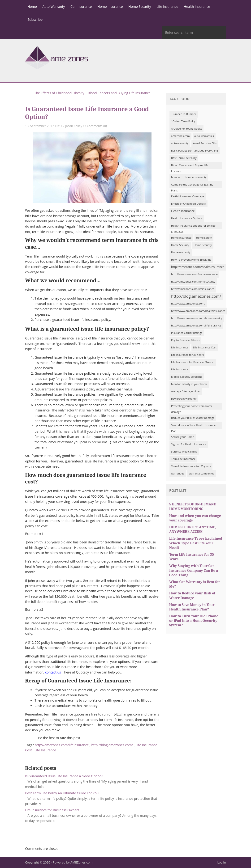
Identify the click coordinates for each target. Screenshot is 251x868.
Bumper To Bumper (184, 114)
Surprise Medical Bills (184, 452)
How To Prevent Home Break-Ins (191, 260)
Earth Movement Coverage (188, 197)
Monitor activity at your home (189, 384)
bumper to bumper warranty (189, 177)
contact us (53, 672)
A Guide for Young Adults (186, 129)
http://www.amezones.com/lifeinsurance (196, 326)
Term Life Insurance (183, 459)
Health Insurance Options (187, 218)
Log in (222, 863)
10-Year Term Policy (183, 121)
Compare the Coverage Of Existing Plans (192, 186)
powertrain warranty (184, 399)
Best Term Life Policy (184, 158)
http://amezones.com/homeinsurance (194, 274)
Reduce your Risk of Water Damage (193, 418)
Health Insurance (183, 211)
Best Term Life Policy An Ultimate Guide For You (62, 793)
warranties (178, 474)
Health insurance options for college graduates (193, 227)
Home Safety (204, 238)
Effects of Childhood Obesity (188, 204)
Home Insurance (181, 238)
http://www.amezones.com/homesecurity (197, 318)
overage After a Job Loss (186, 392)
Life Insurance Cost (205, 348)
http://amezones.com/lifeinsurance (62, 745)
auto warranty (180, 143)
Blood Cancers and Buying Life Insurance (119, 93)
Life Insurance (45, 750)
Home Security (180, 245)
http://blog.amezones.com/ (112, 745)
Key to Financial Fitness (185, 340)
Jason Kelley (74, 126)
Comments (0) (97, 126)
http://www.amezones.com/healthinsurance (198, 311)
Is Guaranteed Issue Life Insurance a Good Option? (64, 776)
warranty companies (201, 474)
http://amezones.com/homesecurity (193, 282)
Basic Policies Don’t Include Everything (195, 151)
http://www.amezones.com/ (188, 304)
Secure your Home (183, 437)
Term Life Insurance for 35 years (191, 466)
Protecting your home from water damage (192, 407)
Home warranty (181, 252)
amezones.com (180, 136)
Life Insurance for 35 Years (187, 355)
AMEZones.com (81, 863)
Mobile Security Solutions (187, 377)
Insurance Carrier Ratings (187, 333)
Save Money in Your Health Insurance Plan (194, 426)
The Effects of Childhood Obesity (59, 93)
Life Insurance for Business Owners (52, 810)
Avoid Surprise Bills (205, 143)
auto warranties (204, 136)
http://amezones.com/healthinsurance (198, 267)
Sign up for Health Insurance (189, 444)
